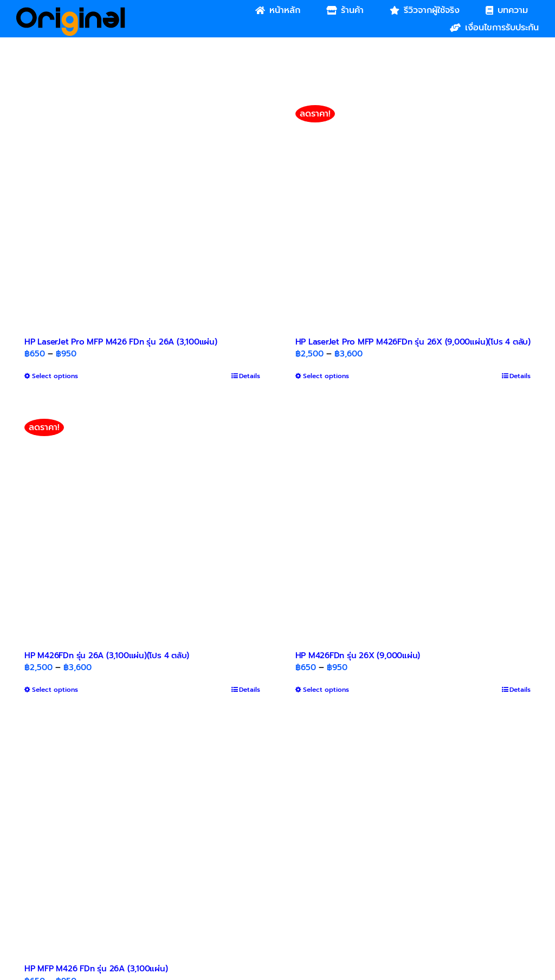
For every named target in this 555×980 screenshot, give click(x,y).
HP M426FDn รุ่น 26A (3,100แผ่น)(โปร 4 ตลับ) (107, 656)
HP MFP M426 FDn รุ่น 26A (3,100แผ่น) (96, 969)
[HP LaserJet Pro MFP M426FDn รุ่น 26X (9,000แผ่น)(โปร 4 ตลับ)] (413, 210)
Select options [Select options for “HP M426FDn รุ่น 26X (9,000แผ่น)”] (326, 690)
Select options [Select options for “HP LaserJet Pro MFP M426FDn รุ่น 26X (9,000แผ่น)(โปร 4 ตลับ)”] (326, 376)
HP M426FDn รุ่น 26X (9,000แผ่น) (358, 656)
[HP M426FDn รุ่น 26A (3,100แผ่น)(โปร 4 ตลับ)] (142, 523)
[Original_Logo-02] (71, 11)
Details (250, 376)
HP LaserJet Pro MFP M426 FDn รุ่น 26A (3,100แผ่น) (121, 342)
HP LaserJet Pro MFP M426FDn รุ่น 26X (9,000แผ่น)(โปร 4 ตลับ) (413, 342)
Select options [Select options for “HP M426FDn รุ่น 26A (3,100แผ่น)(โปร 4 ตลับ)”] (55, 690)
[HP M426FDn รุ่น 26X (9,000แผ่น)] (413, 523)
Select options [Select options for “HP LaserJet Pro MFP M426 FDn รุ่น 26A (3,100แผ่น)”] (55, 376)
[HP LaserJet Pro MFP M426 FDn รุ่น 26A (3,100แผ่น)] (142, 210)
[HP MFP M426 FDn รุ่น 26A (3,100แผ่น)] (142, 837)
